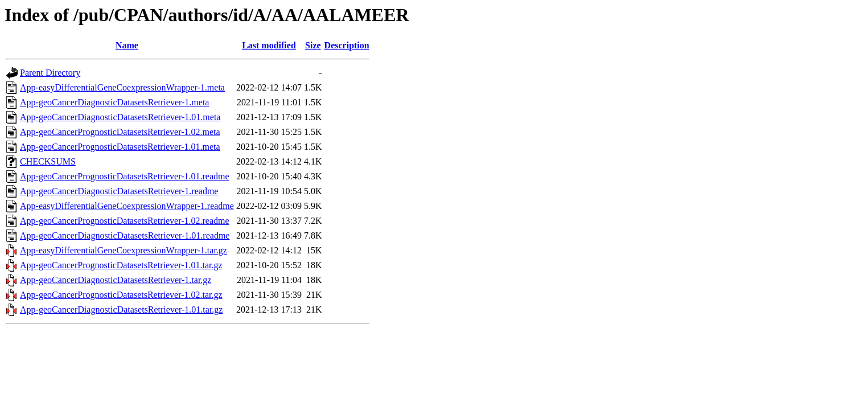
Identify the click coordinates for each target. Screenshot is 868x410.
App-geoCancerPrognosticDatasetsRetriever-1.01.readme (125, 176)
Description (347, 45)
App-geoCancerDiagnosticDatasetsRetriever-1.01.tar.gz (121, 309)
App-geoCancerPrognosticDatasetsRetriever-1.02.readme (125, 221)
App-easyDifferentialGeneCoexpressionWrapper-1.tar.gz (124, 250)
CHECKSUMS (48, 161)
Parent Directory (50, 73)
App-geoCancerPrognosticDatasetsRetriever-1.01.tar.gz (121, 265)
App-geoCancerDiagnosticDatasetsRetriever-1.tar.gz (116, 280)
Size (313, 45)
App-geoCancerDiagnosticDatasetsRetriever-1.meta (114, 102)
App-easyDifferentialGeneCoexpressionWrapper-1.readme (127, 206)
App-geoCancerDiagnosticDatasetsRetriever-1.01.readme (125, 235)
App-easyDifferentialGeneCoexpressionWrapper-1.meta (122, 87)
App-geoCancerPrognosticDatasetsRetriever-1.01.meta (120, 147)
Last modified (269, 45)
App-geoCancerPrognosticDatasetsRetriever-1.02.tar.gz (121, 295)
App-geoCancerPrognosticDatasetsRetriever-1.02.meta (120, 132)
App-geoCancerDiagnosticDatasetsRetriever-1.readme (119, 191)
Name (127, 45)
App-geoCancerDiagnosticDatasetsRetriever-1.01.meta (120, 117)
